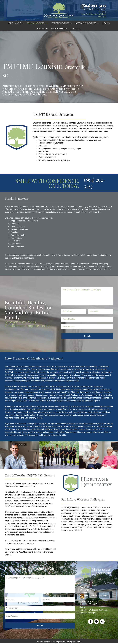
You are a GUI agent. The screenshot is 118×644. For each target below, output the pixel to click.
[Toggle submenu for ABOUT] (23, 23)
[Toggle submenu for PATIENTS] (47, 29)
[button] (20, 23)
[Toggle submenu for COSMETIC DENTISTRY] (72, 23)
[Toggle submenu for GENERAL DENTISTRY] (47, 23)
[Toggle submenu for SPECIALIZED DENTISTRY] (99, 23)
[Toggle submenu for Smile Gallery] (66, 29)
